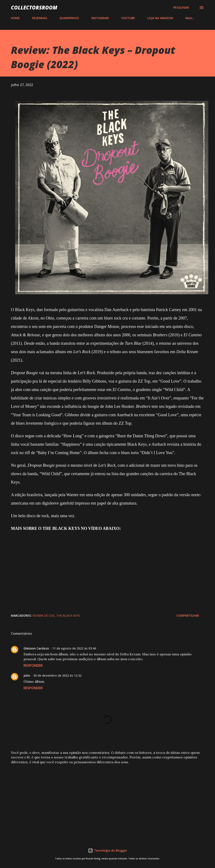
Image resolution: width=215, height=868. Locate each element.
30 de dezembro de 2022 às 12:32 (57, 675)
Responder (33, 665)
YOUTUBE (128, 18)
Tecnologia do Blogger (107, 850)
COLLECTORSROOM (34, 7)
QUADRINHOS (69, 18)
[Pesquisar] (181, 8)
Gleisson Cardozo (36, 648)
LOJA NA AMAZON (160, 18)
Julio (27, 675)
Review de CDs (44, 616)
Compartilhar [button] (188, 616)
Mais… (190, 18)
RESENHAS (40, 18)
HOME (15, 18)
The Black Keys (68, 616)
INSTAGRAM (100, 18)
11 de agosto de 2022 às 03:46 (74, 648)
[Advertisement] (107, 800)
